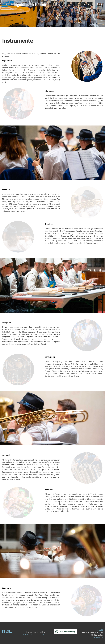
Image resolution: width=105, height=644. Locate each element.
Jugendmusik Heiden (30, 4)
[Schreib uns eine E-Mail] (11, 631)
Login (86, 4)
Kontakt (100, 630)
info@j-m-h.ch (97, 637)
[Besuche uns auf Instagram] (7, 631)
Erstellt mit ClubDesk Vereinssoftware (35, 635)
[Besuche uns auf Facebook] (4, 631)
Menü (97, 4)
